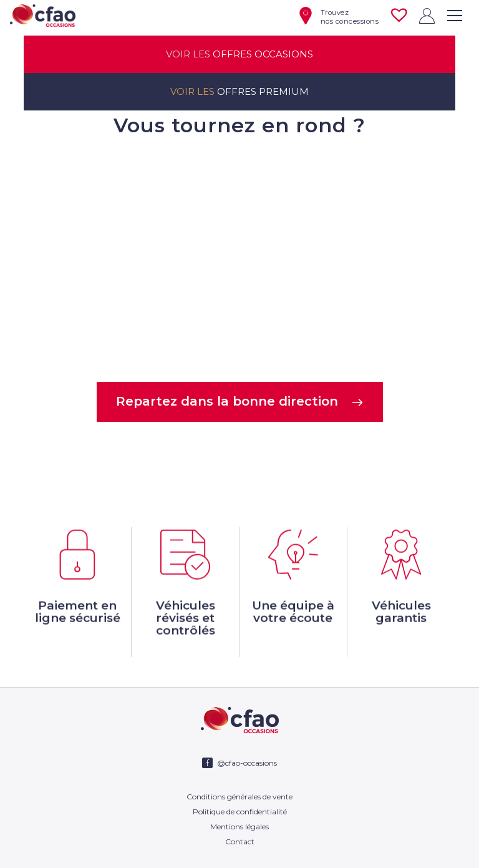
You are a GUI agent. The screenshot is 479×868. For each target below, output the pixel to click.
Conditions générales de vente (239, 797)
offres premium (239, 92)
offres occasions (239, 54)
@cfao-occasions (247, 763)
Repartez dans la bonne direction (240, 401)
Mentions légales (239, 827)
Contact (240, 841)
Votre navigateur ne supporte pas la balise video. (239, 258)
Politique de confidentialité (240, 812)
